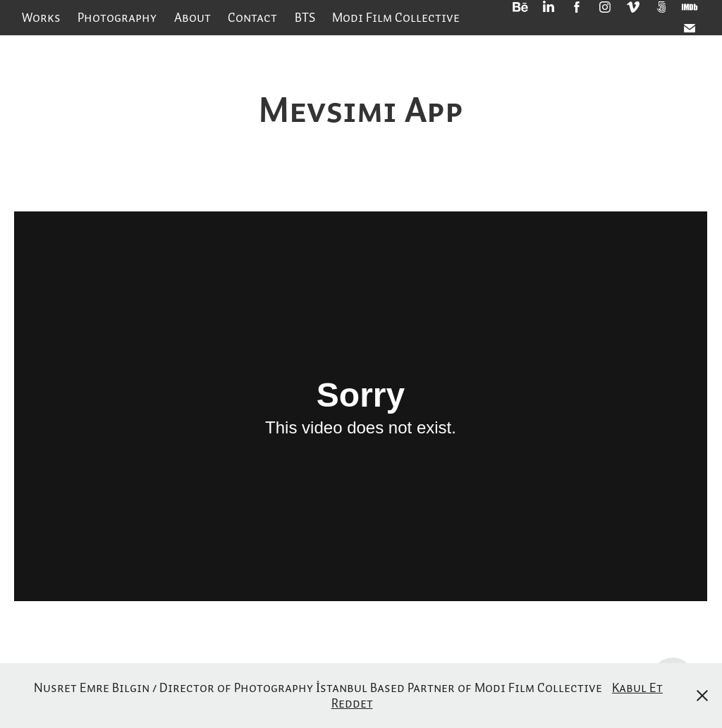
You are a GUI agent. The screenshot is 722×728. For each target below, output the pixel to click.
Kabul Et (637, 687)
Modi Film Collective (396, 17)
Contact (252, 17)
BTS (305, 17)
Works (41, 17)
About (192, 17)
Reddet (352, 703)
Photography (117, 17)
